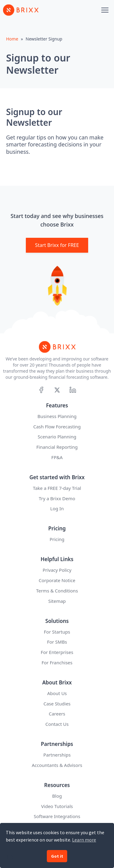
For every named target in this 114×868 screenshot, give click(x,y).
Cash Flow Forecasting (57, 427)
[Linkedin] (73, 390)
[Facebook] (41, 390)
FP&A (57, 457)
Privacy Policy (57, 570)
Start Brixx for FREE (57, 245)
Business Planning (57, 416)
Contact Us (57, 724)
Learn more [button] (84, 840)
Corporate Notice (57, 580)
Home (12, 39)
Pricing (57, 539)
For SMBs (57, 642)
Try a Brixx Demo (57, 498)
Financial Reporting (57, 447)
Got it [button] (57, 856)
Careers (57, 714)
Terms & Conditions (57, 591)
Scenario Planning (57, 437)
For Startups (57, 632)
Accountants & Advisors (57, 765)
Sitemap (57, 601)
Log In (57, 508)
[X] (57, 390)
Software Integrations (57, 816)
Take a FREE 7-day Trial (57, 488)
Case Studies (57, 704)
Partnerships (57, 755)
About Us (57, 693)
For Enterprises (57, 652)
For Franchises (57, 662)
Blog (57, 796)
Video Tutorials (57, 806)
